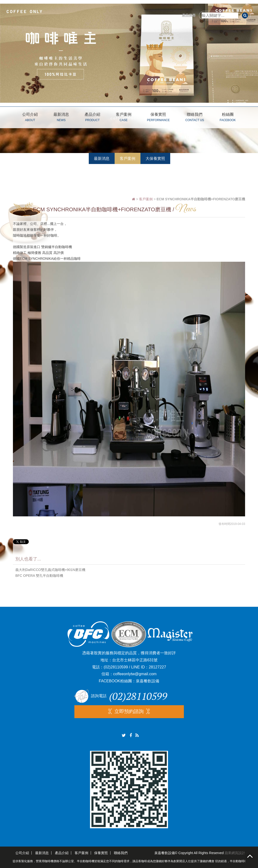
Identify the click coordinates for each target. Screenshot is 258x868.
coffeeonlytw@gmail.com (135, 674)
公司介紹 (30, 118)
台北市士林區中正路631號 (135, 660)
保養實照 (158, 118)
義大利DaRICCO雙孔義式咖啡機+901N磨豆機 (50, 570)
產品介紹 (92, 118)
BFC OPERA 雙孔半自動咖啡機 (39, 576)
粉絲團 (228, 118)
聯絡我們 (195, 118)
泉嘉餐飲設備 (148, 681)
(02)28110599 (116, 667)
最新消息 (61, 118)
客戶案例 (124, 118)
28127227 (157, 667)
